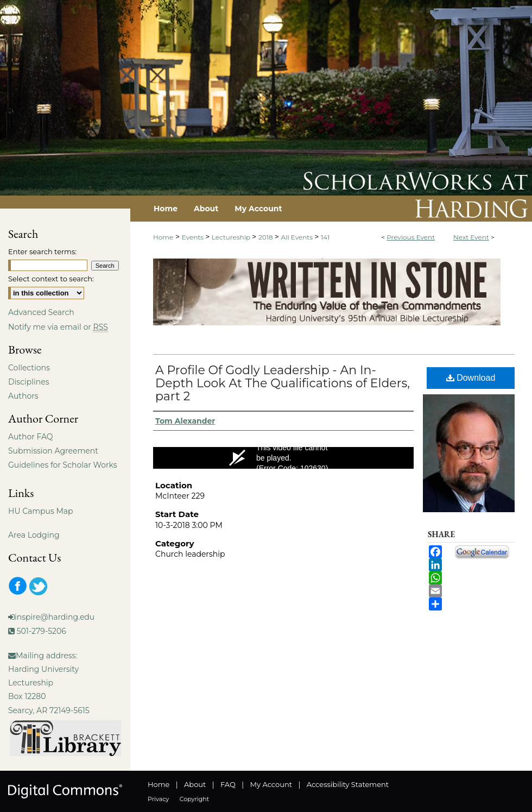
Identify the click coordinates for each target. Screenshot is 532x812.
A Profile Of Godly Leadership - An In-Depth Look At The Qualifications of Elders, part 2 (283, 383)
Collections (29, 368)
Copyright (194, 799)
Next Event (471, 237)
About (195, 784)
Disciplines (28, 382)
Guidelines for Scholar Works (63, 465)
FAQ (228, 784)
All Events (298, 237)
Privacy (158, 799)
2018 (267, 237)
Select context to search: (51, 279)
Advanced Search (41, 312)
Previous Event (411, 237)
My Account (271, 784)
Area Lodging (34, 535)
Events (194, 237)
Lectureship (232, 237)
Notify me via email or (58, 327)
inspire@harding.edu (55, 617)
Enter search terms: (42, 251)
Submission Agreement (53, 451)
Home (163, 237)
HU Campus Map (41, 511)
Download (471, 378)
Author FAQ (31, 437)
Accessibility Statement (348, 784)
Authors (23, 396)
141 (325, 237)
